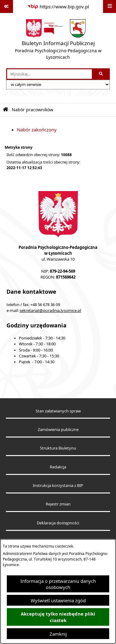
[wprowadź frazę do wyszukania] (49, 74)
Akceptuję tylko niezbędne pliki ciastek (58, 617)
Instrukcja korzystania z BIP (58, 486)
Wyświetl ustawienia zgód (58, 600)
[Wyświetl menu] (110, 6)
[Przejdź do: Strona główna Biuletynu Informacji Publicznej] (6, 110)
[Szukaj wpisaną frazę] (101, 74)
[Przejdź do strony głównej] (58, 41)
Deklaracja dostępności (58, 523)
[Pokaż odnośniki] (6, 6)
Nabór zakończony (37, 130)
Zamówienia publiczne (58, 430)
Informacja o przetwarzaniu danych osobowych (58, 584)
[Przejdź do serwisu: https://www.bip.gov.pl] (58, 6)
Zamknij (58, 634)
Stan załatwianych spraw (58, 411)
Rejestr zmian (58, 504)
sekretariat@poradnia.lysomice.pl (50, 311)
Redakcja (58, 467)
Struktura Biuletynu (58, 448)
